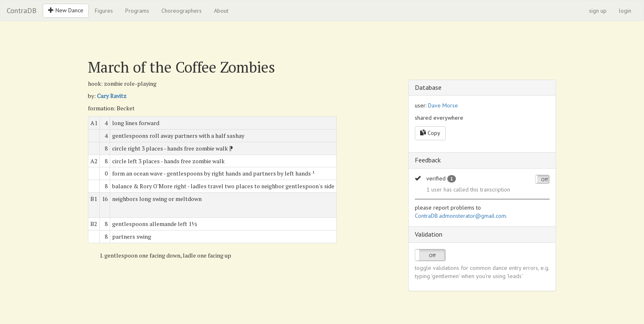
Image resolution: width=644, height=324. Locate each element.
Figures (104, 11)
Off (544, 179)
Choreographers (182, 11)
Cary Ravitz (112, 96)
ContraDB (22, 10)
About (221, 11)
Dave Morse (443, 105)
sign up (598, 11)
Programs (137, 11)
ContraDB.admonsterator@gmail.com (460, 216)
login (625, 11)
